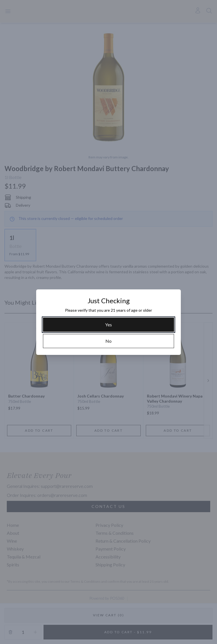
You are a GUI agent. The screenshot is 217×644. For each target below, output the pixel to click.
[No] (108, 341)
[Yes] (108, 325)
